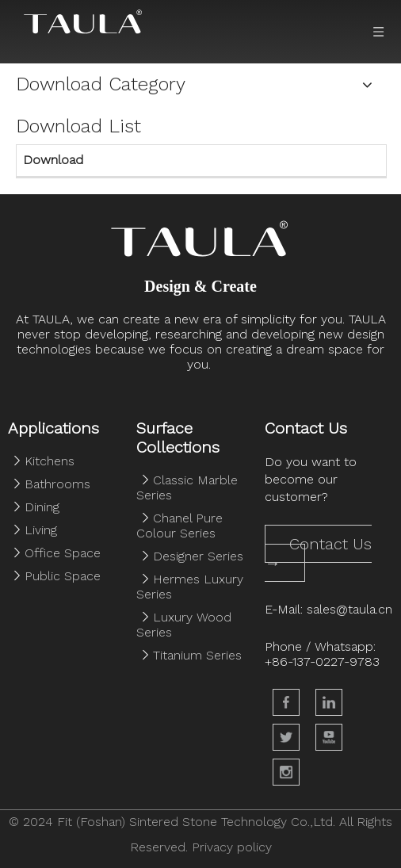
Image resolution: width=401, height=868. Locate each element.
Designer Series (198, 556)
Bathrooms (57, 484)
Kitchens (50, 461)
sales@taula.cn (349, 609)
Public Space (63, 576)
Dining (42, 507)
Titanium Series (197, 655)
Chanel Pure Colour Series (179, 526)
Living (41, 530)
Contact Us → (318, 553)
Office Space (63, 553)
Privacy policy (232, 847)
